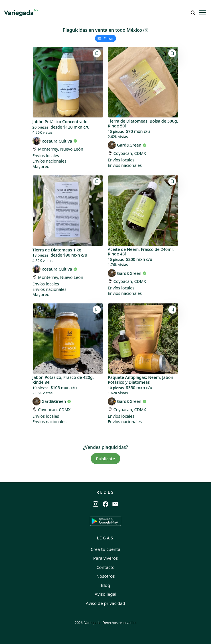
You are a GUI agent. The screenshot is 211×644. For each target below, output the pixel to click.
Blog (105, 585)
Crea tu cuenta (105, 549)
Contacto (105, 567)
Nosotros (105, 576)
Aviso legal (105, 594)
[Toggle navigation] (202, 13)
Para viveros (106, 558)
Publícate (105, 459)
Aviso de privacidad (105, 603)
